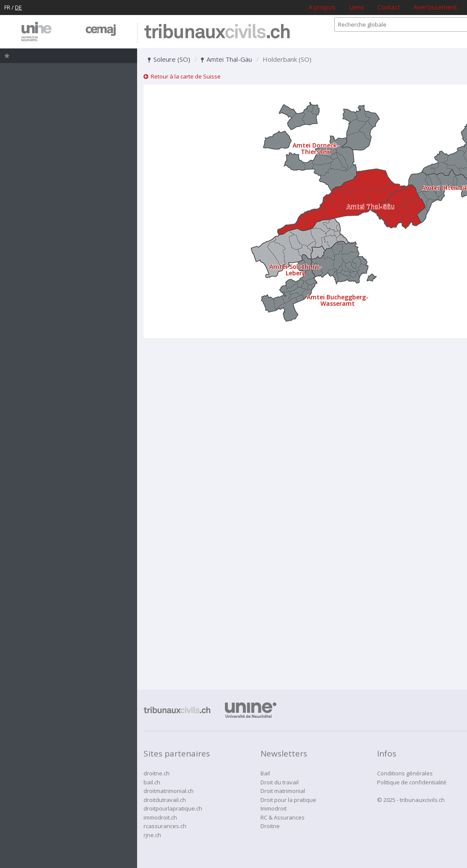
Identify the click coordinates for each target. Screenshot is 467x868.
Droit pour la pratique (288, 800)
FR (7, 7)
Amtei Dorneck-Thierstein (316, 148)
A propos (322, 7)
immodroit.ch (160, 817)
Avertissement (435, 7)
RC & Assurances (283, 817)
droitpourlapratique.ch (173, 808)
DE (18, 7)
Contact (389, 7)
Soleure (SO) (169, 59)
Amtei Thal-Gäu (226, 59)
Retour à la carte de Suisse (182, 76)
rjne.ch (152, 835)
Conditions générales (405, 773)
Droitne (270, 826)
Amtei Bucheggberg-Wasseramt (338, 300)
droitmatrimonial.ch (169, 791)
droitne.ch (157, 773)
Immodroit (274, 808)
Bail (265, 773)
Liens (356, 7)
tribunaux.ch (217, 33)
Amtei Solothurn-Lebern (296, 270)
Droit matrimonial (283, 791)
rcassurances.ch (165, 826)
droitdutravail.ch (165, 800)
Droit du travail (280, 782)
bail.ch (152, 782)
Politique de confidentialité (412, 782)
